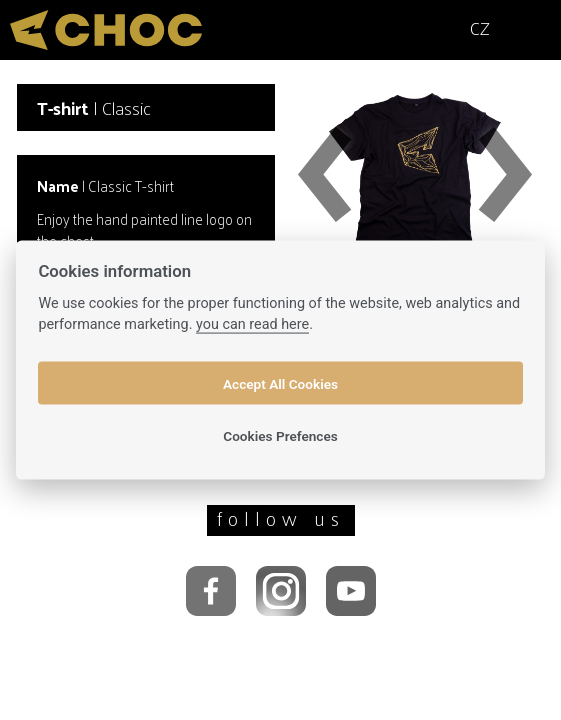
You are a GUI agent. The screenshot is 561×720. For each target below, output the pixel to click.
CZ (480, 27)
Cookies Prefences (280, 435)
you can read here (252, 324)
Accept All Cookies (280, 383)
